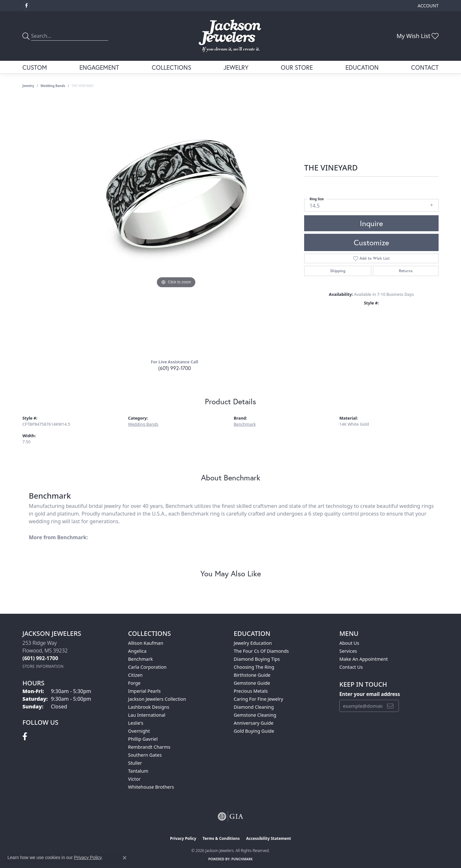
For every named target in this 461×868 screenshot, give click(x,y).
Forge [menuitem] (134, 683)
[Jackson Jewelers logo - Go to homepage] (231, 36)
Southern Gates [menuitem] (145, 755)
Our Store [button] (297, 67)
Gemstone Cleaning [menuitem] (255, 715)
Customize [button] (371, 242)
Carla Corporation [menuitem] (147, 667)
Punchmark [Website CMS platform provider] (242, 859)
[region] (176, 226)
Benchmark (245, 424)
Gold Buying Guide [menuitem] (254, 731)
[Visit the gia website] (230, 817)
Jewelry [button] (236, 67)
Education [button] (362, 67)
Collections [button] (171, 67)
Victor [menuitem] (134, 779)
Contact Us (351, 667)
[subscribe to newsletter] (390, 706)
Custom (35, 67)
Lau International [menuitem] (147, 715)
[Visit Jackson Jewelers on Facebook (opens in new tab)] (26, 6)
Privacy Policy (183, 838)
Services (348, 651)
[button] (428, 6)
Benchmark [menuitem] (140, 659)
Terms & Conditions (221, 838)
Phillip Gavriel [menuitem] (143, 739)
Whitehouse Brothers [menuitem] (151, 787)
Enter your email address (370, 694)
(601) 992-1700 (174, 368)
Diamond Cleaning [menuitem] (254, 707)
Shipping (338, 271)
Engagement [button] (99, 67)
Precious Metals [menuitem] (251, 691)
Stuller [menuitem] (135, 763)
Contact (425, 67)
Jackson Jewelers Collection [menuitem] (157, 699)
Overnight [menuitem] (139, 731)
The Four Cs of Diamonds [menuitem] (261, 651)
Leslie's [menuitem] (136, 723)
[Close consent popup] (125, 858)
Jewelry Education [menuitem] (253, 643)
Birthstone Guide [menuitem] (252, 675)
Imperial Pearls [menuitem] (144, 691)
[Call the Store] (40, 658)
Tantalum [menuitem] (138, 771)
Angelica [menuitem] (137, 651)
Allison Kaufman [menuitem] (146, 643)
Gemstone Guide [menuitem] (252, 683)
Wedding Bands (53, 86)
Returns (406, 271)
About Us (349, 643)
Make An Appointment (364, 659)
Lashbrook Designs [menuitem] (149, 707)
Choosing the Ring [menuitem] (254, 667)
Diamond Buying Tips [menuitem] (257, 659)
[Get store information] (43, 666)
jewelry (28, 86)
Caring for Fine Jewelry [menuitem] (258, 699)
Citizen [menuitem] (135, 675)
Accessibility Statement (269, 838)
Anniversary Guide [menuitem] (254, 723)
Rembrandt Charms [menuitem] (149, 747)
